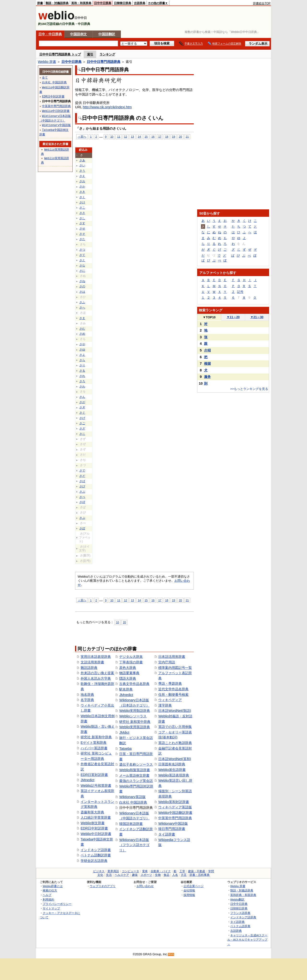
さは (82, 292)
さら (82, 360)
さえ (82, 176)
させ (82, 229)
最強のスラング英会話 (136, 781)
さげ (82, 418)
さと (82, 260)
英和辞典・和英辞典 (243, 895)
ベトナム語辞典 (240, 926)
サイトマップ (51, 908)
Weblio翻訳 (237, 899)
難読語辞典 (89, 668)
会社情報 (189, 890)
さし (82, 218)
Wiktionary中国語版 (173, 823)
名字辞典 (87, 700)
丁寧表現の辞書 (131, 662)
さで (82, 471)
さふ (82, 302)
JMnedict (88, 780)
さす (82, 223)
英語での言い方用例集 (175, 727)
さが (82, 402)
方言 (184, 875)
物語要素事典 (129, 673)
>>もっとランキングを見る (249, 389)
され (82, 376)
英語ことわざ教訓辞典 (175, 743)
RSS (171, 954)
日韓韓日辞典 (123, 3)
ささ (82, 213)
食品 (166, 875)
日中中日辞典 (103, 3)
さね (82, 281)
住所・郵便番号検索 (173, 695)
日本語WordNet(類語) (175, 711)
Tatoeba (125, 749)
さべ (82, 497)
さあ (82, 160)
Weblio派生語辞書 (172, 770)
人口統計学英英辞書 (96, 817)
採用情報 (189, 895)
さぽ (82, 528)
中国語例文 (78, 34)
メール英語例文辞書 (134, 775)
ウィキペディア (170, 700)
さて (82, 255)
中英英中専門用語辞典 (175, 818)
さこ (82, 208)
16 (153, 136)
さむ (82, 329)
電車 (145, 871)
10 (112, 136)
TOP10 (209, 317)
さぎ (82, 407)
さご (82, 423)
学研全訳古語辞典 (94, 861)
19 (174, 136)
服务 (207, 377)
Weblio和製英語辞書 (135, 770)
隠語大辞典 (128, 678)
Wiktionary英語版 (132, 797)
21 (187, 136)
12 (126, 136)
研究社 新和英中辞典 (135, 722)
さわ (82, 387)
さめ (82, 334)
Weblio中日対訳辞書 (96, 834)
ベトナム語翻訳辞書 (96, 855)
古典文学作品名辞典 (134, 684)
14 (139, 136)
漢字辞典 (165, 705)
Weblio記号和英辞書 (96, 786)
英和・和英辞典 (81, 3)
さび (82, 486)
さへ (82, 308)
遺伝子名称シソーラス (136, 764)
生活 (109, 875)
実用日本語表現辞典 (96, 657)
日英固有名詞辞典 (172, 764)
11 (119, 136)
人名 (175, 875)
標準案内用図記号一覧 (175, 668)
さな (82, 266)
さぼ (82, 502)
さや (82, 344)
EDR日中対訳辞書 (94, 828)
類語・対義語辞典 (57, 3)
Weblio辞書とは (53, 886)
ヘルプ (47, 895)
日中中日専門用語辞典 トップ (60, 54)
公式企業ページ (194, 886)
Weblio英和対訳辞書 (174, 802)
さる (82, 371)
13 (133, 136)
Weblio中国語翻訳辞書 (175, 813)
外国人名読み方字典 (96, 678)
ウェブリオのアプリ (103, 886)
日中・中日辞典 (50, 34)
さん (82, 397)
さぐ (82, 413)
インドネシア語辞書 (96, 850)
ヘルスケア (122, 875)
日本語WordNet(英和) (175, 759)
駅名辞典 (126, 689)
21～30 (257, 317)
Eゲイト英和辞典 (94, 743)
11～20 (233, 317)
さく (82, 197)
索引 (90, 54)
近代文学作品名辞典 (173, 689)
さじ (82, 434)
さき (82, 192)
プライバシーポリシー (57, 904)
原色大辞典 (128, 668)
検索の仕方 (50, 890)
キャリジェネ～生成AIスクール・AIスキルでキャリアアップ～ (247, 940)
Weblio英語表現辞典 (174, 775)
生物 (158, 875)
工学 (182, 871)
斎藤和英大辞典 (92, 812)
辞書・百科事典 (200, 875)
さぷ (82, 518)
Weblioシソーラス (133, 716)
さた (82, 239)
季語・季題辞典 (170, 684)
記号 (240, 292)
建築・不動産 (197, 871)
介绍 (207, 350)
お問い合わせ (145, 886)
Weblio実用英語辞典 (135, 727)
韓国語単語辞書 (131, 824)
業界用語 (113, 871)
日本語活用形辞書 (172, 657)
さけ (82, 202)
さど (82, 476)
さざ (82, 429)
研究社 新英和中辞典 (96, 737)
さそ (82, 234)
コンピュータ (130, 871)
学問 (211, 871)
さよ (82, 355)
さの (82, 286)
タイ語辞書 (167, 834)
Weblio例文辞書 (93, 823)
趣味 (135, 875)
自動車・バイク (161, 871)
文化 (100, 875)
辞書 (40, 3)
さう (82, 171)
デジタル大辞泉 (131, 657)
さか (82, 187)
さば (82, 481)
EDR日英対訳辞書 (94, 775)
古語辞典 (140, 3)
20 (180, 136)
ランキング (107, 54)
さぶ (82, 492)
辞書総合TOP (262, 3)
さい (82, 165)
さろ (82, 381)
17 (160, 136)
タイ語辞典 (237, 922)
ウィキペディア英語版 (175, 807)
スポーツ (146, 875)
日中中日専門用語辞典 (104, 62)
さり (82, 365)
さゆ (82, 350)
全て (45, 77)
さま (82, 318)
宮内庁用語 (167, 662)
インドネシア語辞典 (243, 917)
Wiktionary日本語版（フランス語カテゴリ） (134, 845)
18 (167, 136)
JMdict (124, 732)
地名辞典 (87, 695)
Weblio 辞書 (47, 62)
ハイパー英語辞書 (94, 748)
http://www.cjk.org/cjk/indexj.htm (107, 107)
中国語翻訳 (107, 34)
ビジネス (99, 871)
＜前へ (82, 136)
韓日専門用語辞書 (172, 829)
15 (146, 136)
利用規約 (48, 899)
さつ (82, 250)
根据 (207, 363)
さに (82, 271)
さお (82, 181)
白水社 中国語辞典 (133, 802)
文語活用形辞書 (92, 662)
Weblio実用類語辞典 (135, 711)
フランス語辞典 (240, 913)
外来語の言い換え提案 (97, 673)
